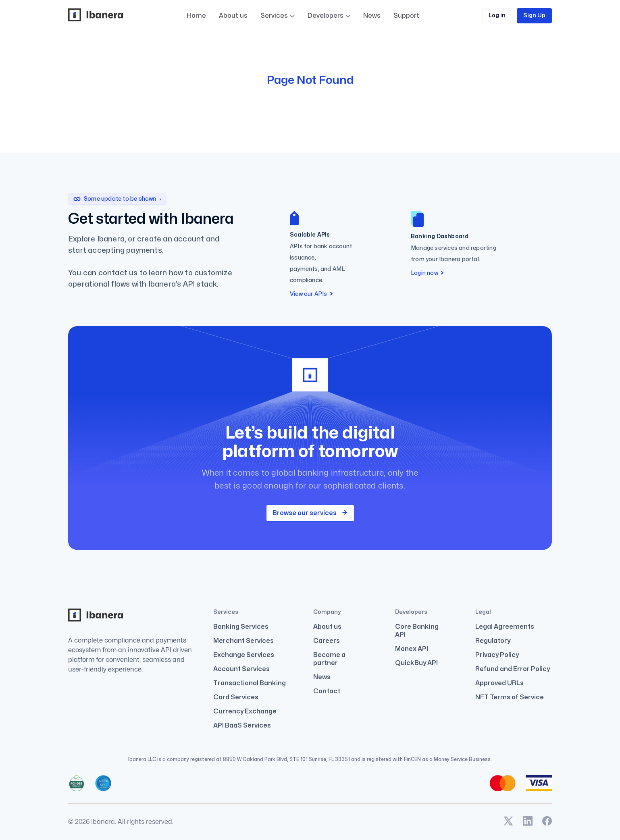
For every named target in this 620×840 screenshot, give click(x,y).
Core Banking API (417, 631)
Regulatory (493, 641)
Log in (497, 16)
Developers (329, 16)
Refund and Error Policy (513, 669)
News (372, 17)
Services (274, 16)
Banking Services (241, 627)
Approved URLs (499, 683)
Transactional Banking (250, 683)
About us (233, 16)
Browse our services (310, 513)
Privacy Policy (497, 655)
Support (406, 40)
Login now (427, 273)
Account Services (241, 669)
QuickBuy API (416, 663)
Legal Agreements (505, 627)
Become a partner (329, 659)
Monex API (412, 649)
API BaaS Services (242, 726)
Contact (327, 691)
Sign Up (534, 16)
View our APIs (311, 294)
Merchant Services (243, 641)
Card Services (236, 697)
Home (196, 16)
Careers (327, 641)
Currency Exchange (245, 711)
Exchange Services (244, 655)
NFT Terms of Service (510, 697)
